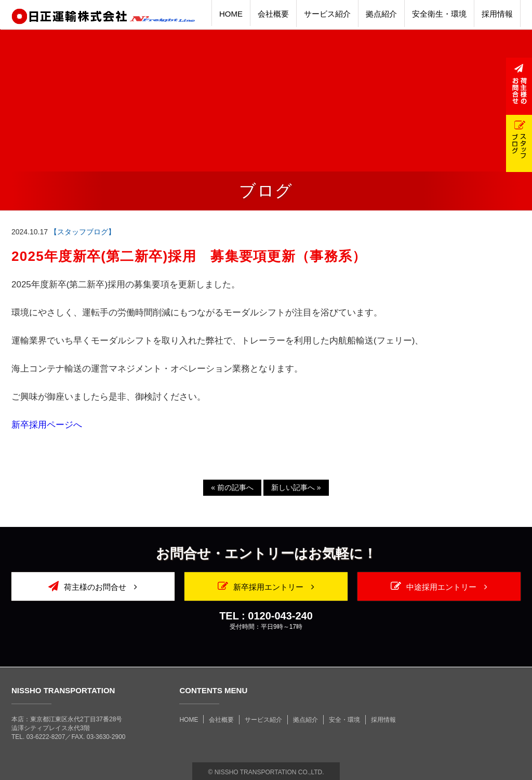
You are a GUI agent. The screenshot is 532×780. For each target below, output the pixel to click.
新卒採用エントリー (266, 586)
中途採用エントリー (439, 586)
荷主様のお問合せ (93, 586)
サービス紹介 (263, 720)
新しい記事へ (296, 487)
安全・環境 (344, 720)
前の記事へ (232, 487)
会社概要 (221, 720)
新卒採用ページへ (47, 425)
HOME (189, 720)
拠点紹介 (305, 720)
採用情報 (383, 720)
